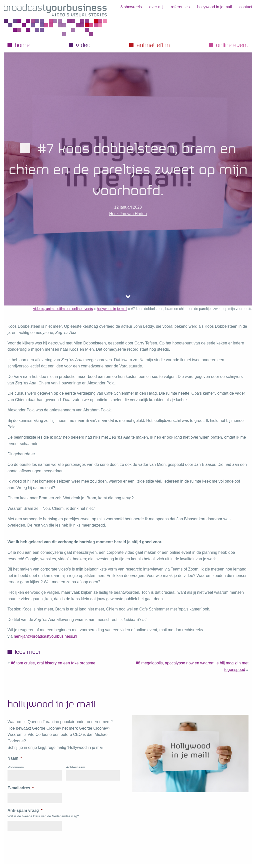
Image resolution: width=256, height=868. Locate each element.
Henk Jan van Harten (128, 214)
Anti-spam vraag (25, 810)
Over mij (156, 7)
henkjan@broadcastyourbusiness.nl (45, 636)
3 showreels (131, 7)
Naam (15, 758)
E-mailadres (21, 788)
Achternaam (76, 767)
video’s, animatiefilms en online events (63, 309)
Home (22, 45)
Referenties (180, 7)
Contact (246, 7)
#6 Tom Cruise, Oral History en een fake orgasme (53, 663)
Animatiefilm (153, 45)
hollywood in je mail (215, 7)
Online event (232, 45)
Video (83, 45)
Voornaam (16, 767)
